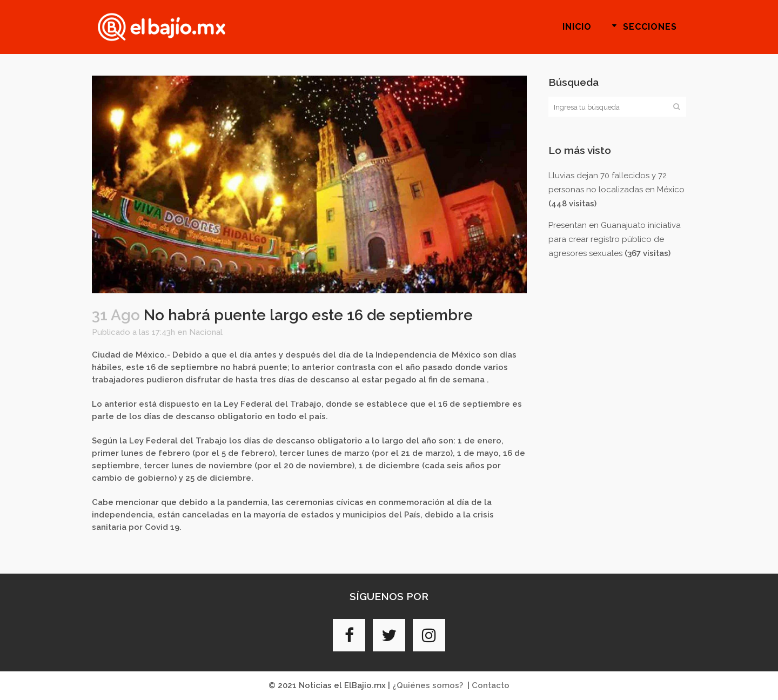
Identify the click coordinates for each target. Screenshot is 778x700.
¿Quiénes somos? (428, 685)
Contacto (491, 685)
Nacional (206, 332)
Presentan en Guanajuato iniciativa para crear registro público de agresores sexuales (615, 239)
